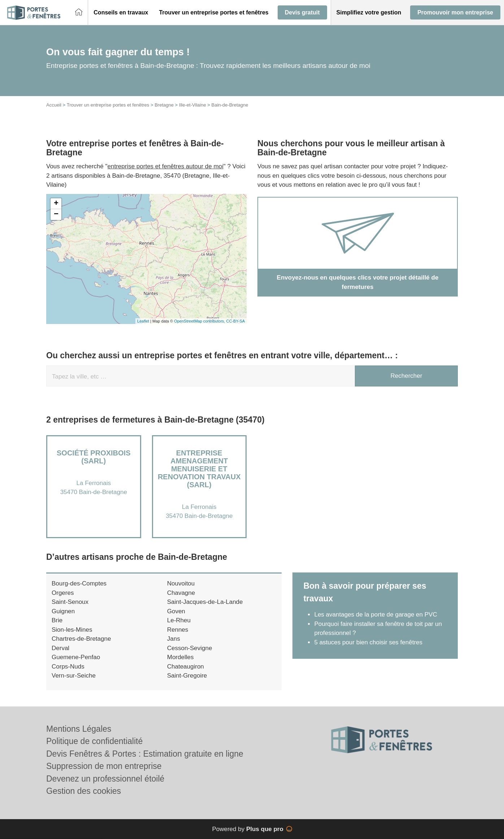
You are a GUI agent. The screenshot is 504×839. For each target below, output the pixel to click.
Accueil (54, 105)
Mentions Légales (79, 729)
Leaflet (143, 321)
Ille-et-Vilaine (193, 105)
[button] (121, 13)
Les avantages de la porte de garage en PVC (375, 615)
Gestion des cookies (84, 791)
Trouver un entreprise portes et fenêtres (108, 105)
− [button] (56, 215)
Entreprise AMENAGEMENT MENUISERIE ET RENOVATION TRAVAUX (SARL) (199, 469)
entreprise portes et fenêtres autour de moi (166, 166)
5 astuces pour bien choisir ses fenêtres (368, 642)
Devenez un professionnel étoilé (105, 779)
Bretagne (164, 105)
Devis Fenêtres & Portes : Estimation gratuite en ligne (145, 754)
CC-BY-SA (235, 321)
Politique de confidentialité (94, 741)
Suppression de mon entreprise (104, 766)
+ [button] (56, 204)
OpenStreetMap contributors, (200, 321)
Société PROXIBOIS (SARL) (94, 457)
